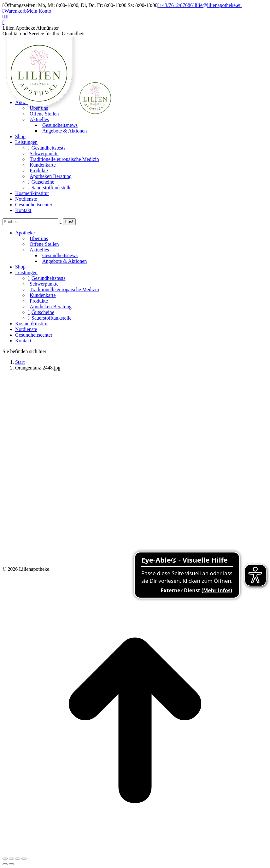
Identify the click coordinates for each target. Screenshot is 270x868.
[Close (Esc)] (5, 859)
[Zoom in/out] (24, 859)
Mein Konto (39, 11)
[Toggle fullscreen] (18, 859)
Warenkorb (15, 11)
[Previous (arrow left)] (5, 864)
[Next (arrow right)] (11, 864)
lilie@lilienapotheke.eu (217, 5)
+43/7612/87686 (175, 5)
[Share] (11, 859)
